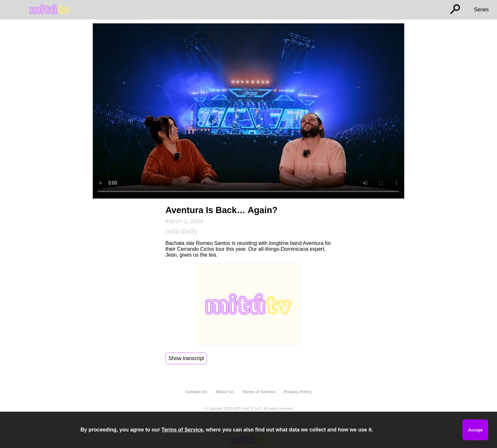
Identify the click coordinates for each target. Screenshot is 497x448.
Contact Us (196, 392)
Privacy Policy (298, 392)
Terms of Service (259, 392)
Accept (475, 430)
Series (481, 10)
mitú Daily (182, 231)
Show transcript (186, 358)
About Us (225, 392)
